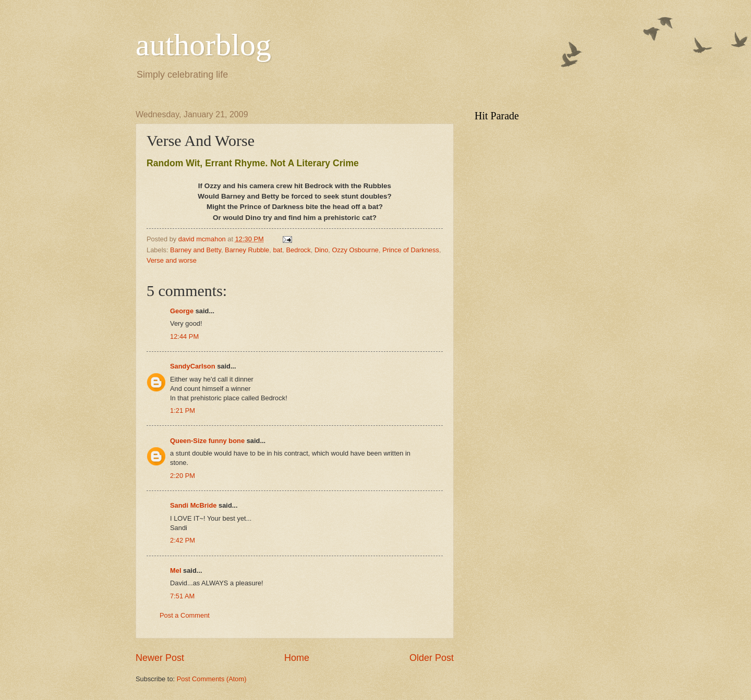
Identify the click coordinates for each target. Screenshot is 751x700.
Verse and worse (172, 260)
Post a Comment (185, 615)
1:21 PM (183, 410)
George (182, 311)
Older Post (432, 658)
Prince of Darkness (411, 250)
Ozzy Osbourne (355, 250)
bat (277, 250)
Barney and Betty (196, 250)
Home (297, 658)
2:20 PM (183, 476)
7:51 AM (182, 596)
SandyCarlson (193, 366)
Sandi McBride (193, 505)
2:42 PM (183, 540)
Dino (321, 250)
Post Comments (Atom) (212, 679)
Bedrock (298, 250)
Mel (175, 570)
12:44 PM (184, 336)
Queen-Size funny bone (207, 441)
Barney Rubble (247, 250)
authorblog (203, 45)
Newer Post (160, 658)
